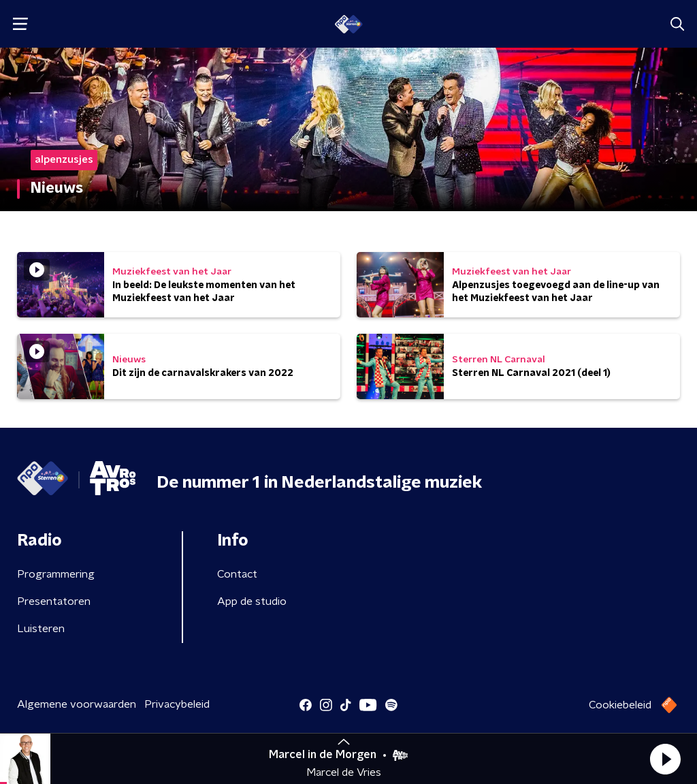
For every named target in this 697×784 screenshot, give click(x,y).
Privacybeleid (177, 704)
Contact (237, 574)
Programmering (56, 574)
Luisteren (41, 629)
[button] (665, 759)
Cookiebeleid (620, 705)
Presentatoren (54, 601)
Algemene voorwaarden (77, 704)
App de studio (252, 601)
